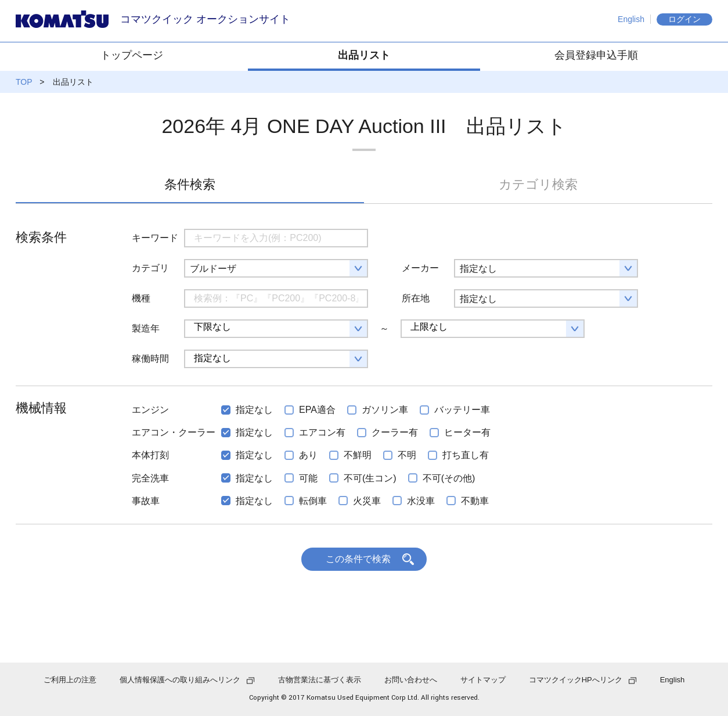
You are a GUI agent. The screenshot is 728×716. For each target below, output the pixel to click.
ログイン (684, 19)
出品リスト (364, 55)
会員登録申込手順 (596, 55)
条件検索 (190, 184)
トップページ (132, 55)
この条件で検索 (358, 559)
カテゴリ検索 (538, 184)
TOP (24, 82)
